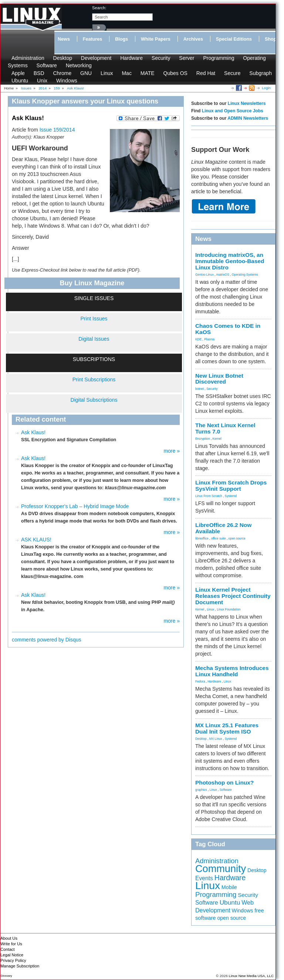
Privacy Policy (13, 960)
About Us (9, 938)
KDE (198, 339)
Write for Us (11, 944)
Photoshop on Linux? (224, 782)
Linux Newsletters (247, 103)
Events (204, 878)
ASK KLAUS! (36, 540)
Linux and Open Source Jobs (233, 111)
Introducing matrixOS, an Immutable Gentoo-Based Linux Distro (230, 261)
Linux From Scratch (209, 496)
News (64, 39)
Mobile (229, 887)
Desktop (63, 58)
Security (161, 58)
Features (93, 39)
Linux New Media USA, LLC (251, 976)
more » (172, 451)
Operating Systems (245, 275)
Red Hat (206, 73)
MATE (148, 73)
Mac (126, 73)
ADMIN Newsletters (248, 118)
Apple (18, 73)
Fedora (200, 681)
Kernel (217, 439)
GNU (86, 73)
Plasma (209, 339)
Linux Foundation (229, 609)
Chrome (62, 73)
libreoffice (202, 538)
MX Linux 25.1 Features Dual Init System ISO (227, 728)
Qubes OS (175, 73)
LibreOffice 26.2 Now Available (223, 528)
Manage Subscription (20, 966)
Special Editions (234, 39)
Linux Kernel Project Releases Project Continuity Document (233, 596)
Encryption (203, 439)
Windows (67, 81)
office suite (219, 538)
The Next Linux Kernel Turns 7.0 (225, 428)
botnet (200, 389)
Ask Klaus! (33, 432)
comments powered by (47, 640)
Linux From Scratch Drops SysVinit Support (231, 486)
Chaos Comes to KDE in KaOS (228, 329)
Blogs (121, 39)
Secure (232, 73)
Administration (28, 58)
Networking (79, 65)
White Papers (156, 39)
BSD (39, 73)
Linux (107, 73)
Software (47, 65)
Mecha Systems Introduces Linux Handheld (232, 671)
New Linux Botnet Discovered (219, 379)
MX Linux (216, 739)
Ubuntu (20, 81)
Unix (42, 81)
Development (96, 58)
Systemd (231, 496)
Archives (193, 39)
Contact (8, 949)
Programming (219, 58)
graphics (201, 790)
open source (237, 538)
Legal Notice (12, 955)
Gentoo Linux (204, 275)
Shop (271, 39)
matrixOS (223, 275)
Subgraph (261, 73)
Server (187, 58)
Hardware (131, 58)
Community (221, 869)
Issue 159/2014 (57, 130)
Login (266, 88)
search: (99, 8)
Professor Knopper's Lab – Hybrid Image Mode (75, 506)
